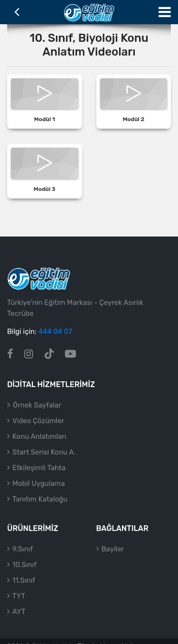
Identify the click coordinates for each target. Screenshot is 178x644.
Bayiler (113, 549)
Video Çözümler (38, 421)
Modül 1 (45, 119)
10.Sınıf (24, 565)
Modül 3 (45, 189)
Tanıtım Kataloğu (40, 499)
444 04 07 (55, 331)
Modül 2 (133, 119)
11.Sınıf (24, 580)
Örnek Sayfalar (37, 405)
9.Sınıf (23, 549)
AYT (19, 612)
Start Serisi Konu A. (44, 452)
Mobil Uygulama (38, 483)
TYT (19, 596)
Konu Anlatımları (39, 436)
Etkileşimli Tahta (39, 468)
